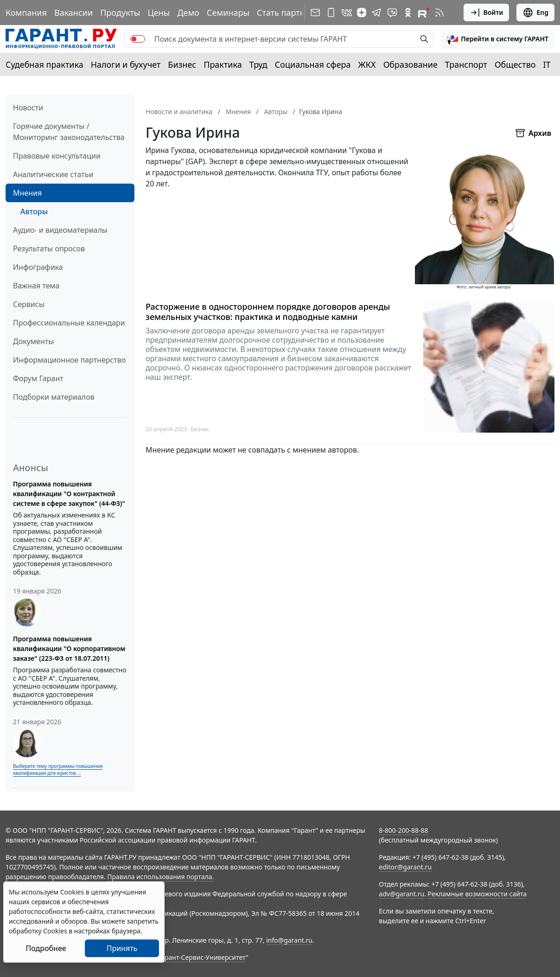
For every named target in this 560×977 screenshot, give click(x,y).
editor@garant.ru (405, 867)
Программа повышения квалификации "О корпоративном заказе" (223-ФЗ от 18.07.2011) (69, 648)
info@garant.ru (289, 940)
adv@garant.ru (401, 894)
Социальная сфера (313, 64)
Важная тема (36, 286)
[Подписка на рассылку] (315, 13)
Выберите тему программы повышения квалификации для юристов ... (58, 769)
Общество (515, 64)
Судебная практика (45, 64)
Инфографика (38, 267)
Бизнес (182, 64)
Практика (223, 64)
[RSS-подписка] (439, 13)
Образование (410, 64)
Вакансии (73, 13)
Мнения (27, 193)
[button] (498, 39)
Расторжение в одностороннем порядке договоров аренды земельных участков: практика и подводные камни (268, 312)
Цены (159, 13)
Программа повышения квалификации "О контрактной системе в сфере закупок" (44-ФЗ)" (69, 494)
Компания (26, 13)
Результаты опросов (49, 249)
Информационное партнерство (69, 360)
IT (547, 64)
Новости (28, 108)
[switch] (138, 39)
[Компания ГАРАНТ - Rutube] (424, 13)
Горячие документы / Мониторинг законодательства (69, 132)
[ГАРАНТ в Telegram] (376, 13)
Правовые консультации (57, 156)
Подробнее (46, 948)
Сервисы (29, 304)
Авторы (34, 211)
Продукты (120, 13)
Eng (535, 13)
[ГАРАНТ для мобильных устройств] (331, 13)
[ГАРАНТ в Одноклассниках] (408, 13)
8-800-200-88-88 (403, 830)
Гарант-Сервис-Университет (202, 957)
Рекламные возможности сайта (477, 894)
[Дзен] (362, 13)
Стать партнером (291, 13)
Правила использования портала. (160, 877)
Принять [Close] (122, 948)
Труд (258, 64)
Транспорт (466, 64)
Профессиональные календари (69, 323)
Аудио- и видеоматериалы (60, 230)
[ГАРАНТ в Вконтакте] (347, 13)
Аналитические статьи (53, 174)
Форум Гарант (38, 378)
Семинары (228, 13)
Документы (33, 341)
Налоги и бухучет (126, 64)
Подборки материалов (54, 397)
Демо (188, 13)
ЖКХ (367, 64)
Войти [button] (487, 13)
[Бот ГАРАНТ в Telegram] (392, 13)
